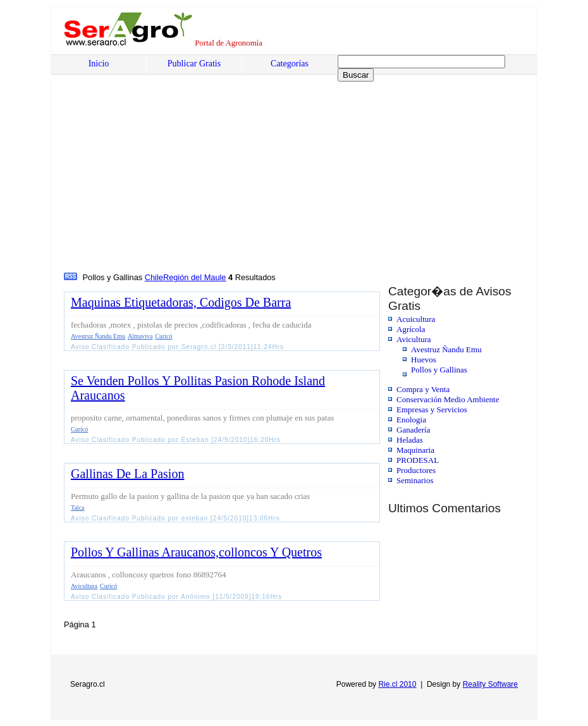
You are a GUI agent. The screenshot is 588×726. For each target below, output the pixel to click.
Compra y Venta (423, 389)
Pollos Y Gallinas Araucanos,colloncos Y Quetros (196, 552)
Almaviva (140, 336)
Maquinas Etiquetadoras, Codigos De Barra (181, 302)
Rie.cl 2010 (397, 684)
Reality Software (490, 684)
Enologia (411, 420)
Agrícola (411, 329)
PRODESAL (418, 460)
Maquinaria (415, 450)
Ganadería (413, 430)
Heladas (410, 440)
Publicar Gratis (194, 64)
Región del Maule (195, 277)
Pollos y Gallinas (439, 370)
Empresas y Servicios (432, 409)
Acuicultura (416, 319)
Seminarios (415, 480)
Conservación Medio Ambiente (448, 399)
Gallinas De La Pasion (127, 474)
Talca (78, 508)
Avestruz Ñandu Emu (446, 349)
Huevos (424, 360)
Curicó (163, 336)
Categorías (290, 64)
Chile (154, 277)
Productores (416, 470)
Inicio (99, 64)
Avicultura (414, 339)
